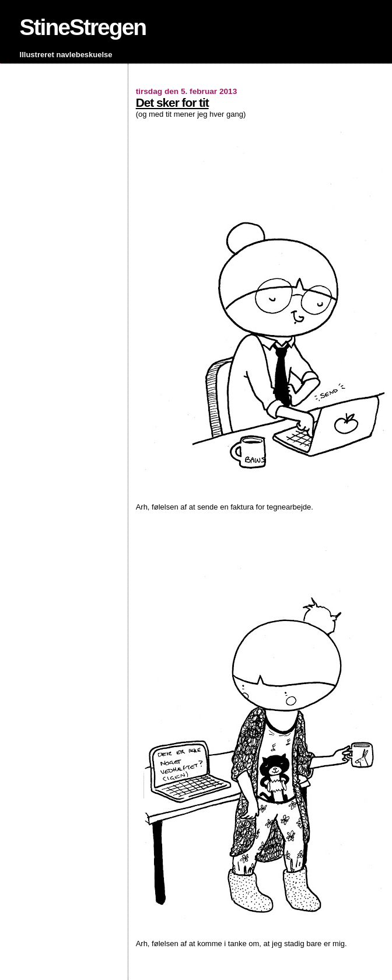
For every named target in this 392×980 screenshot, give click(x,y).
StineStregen (83, 27)
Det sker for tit (172, 102)
